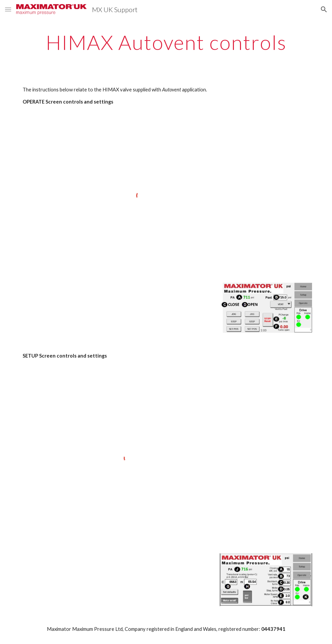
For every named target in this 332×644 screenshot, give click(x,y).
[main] (166, 42)
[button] (8, 9)
